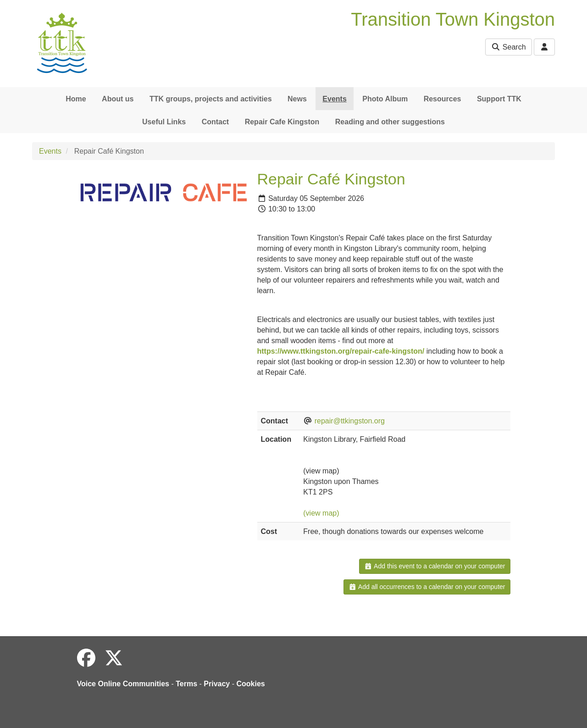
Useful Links (164, 122)
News (297, 99)
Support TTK (499, 99)
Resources (443, 99)
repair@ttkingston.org (350, 421)
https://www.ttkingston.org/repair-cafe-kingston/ (341, 351)
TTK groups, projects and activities (211, 99)
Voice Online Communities (123, 684)
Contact (216, 122)
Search (508, 47)
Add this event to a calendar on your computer (435, 566)
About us (118, 99)
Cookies (251, 684)
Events (334, 99)
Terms (186, 684)
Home (76, 99)
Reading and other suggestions (390, 122)
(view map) (321, 513)
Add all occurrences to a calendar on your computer (427, 587)
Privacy (217, 684)
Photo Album (385, 99)
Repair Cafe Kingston (282, 122)
